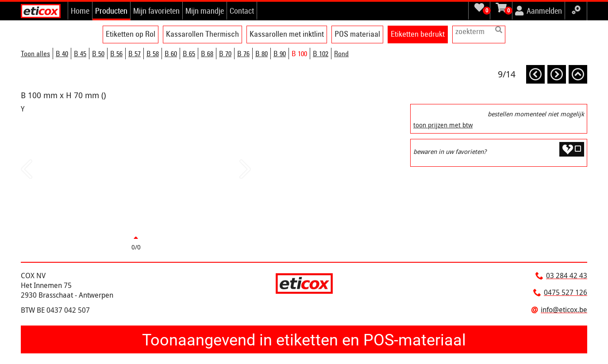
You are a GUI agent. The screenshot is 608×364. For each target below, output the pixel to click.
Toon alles (35, 54)
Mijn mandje (205, 11)
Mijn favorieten (156, 11)
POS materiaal (357, 34)
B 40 (62, 54)
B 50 (98, 54)
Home (80, 11)
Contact (242, 11)
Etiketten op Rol (131, 34)
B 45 (80, 54)
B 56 (116, 54)
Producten (111, 11)
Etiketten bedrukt (418, 34)
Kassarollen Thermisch (202, 34)
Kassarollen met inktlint (287, 34)
